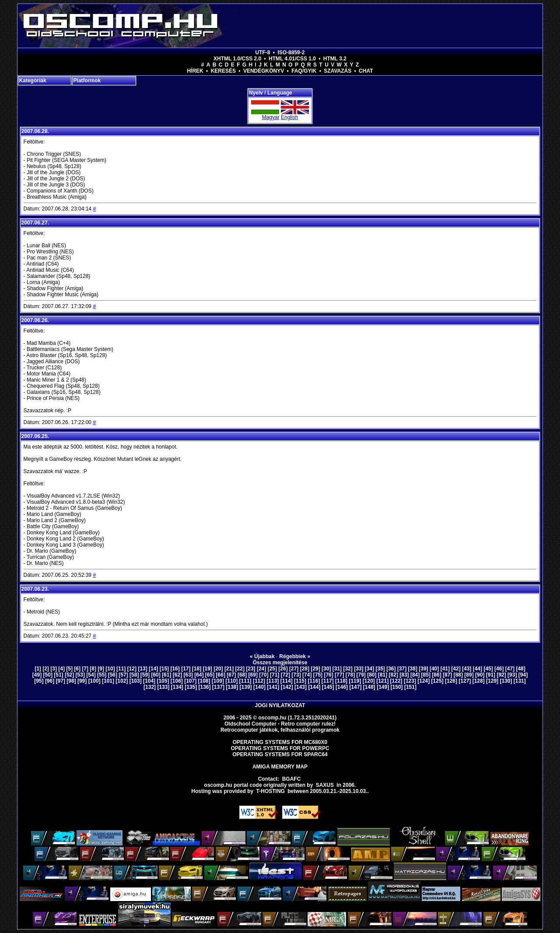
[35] (380, 669)
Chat (366, 71)
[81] (383, 675)
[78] (350, 675)
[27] (294, 669)
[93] (512, 675)
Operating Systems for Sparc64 (280, 754)
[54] (91, 675)
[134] (177, 687)
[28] (305, 669)
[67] (231, 675)
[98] (71, 681)
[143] (301, 687)
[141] (273, 687)
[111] (245, 681)
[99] (82, 681)
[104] (149, 681)
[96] (50, 681)
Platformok (87, 81)
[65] (210, 675)
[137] (218, 687)
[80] (372, 675)
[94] (523, 675)
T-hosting (271, 791)
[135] (191, 687)
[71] (275, 675)
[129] (492, 681)
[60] (156, 675)
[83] (404, 675)
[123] (410, 681)
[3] (54, 669)
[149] (383, 687)
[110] (231, 681)
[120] (369, 681)
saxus (325, 785)
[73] (296, 675)
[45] (488, 669)
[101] (108, 681)
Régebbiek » (295, 656)
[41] (445, 669)
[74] (307, 675)
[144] (314, 687)
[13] (142, 669)
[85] (426, 675)
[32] (348, 669)
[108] (204, 681)
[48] (520, 669)
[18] (197, 669)
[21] (229, 669)
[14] (153, 669)
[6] (77, 669)
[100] (94, 681)
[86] (436, 675)
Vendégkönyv (264, 71)
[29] (315, 669)
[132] (150, 687)
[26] (283, 669)
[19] (208, 669)
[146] (342, 687)
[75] (318, 675)
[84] (415, 675)
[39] (423, 669)
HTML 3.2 (335, 59)
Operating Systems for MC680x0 (280, 742)
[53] (80, 675)
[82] (394, 675)
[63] (188, 675)
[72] (285, 675)
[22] (240, 669)
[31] (337, 669)
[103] (136, 681)
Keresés (223, 71)
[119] (355, 681)
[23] (250, 669)
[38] (413, 669)
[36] (391, 669)
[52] (69, 675)
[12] (132, 669)
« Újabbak (262, 656)
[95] (39, 681)
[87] (447, 675)
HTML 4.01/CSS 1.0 (292, 59)
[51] (58, 675)
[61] (166, 675)
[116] (314, 681)
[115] (300, 681)
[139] (246, 687)
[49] (37, 675)
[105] (163, 681)
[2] (46, 669)
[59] (145, 675)
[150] (397, 687)
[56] (113, 675)
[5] (69, 669)
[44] (478, 669)
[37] (402, 669)
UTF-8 (263, 53)
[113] (273, 681)
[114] (287, 681)
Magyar (271, 117)
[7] (85, 669)
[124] (423, 681)
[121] (382, 681)
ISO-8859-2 (291, 53)
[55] (102, 675)
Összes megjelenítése (280, 663)
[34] (369, 669)
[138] (232, 687)
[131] (520, 681)
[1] (38, 669)
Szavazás (338, 71)
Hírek (195, 71)
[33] (359, 669)
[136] (205, 687)
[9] (101, 669)
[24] (261, 669)
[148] (369, 687)
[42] (456, 669)
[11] (121, 669)
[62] (177, 675)
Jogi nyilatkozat (280, 705)
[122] (396, 681)
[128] (479, 681)
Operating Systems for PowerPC (280, 748)
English (289, 117)
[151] (410, 687)
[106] (177, 681)
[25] (272, 669)
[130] (506, 681)
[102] (122, 681)
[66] (221, 675)
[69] (253, 675)
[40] (434, 669)
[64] (199, 675)
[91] (491, 675)
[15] (164, 669)
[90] (480, 675)
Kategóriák (33, 81)
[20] (218, 669)
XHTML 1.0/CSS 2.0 (237, 59)
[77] (339, 675)
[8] (93, 669)
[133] (163, 687)
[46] (499, 669)
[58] (134, 675)
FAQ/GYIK (304, 71)
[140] (259, 687)
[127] (465, 681)
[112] (259, 681)
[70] (264, 675)
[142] (287, 687)
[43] (467, 669)
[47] (510, 669)
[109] (218, 681)
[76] (328, 675)
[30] (326, 669)
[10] (110, 669)
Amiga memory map (280, 767)
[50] (48, 675)
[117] (328, 681)
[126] (451, 681)
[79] (361, 675)
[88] (458, 675)
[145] (328, 687)
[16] (175, 669)
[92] (501, 675)
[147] (355, 687)
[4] (61, 669)
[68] (242, 675)
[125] (437, 681)
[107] (190, 681)
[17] (186, 669)
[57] (123, 675)
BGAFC (292, 779)
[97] (61, 681)
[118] (341, 681)
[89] (469, 675)
